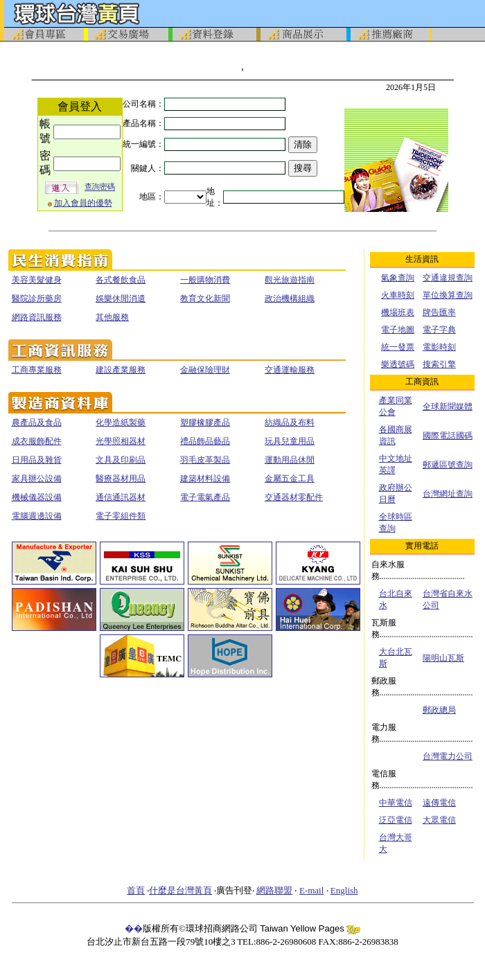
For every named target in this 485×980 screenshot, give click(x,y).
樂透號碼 (398, 364)
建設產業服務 (121, 370)
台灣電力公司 (448, 756)
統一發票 (398, 347)
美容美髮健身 (37, 280)
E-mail (311, 890)
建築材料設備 (205, 479)
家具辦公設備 (37, 479)
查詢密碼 (100, 187)
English (344, 890)
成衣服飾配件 (37, 441)
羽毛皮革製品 (205, 460)
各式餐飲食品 (121, 280)
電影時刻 (439, 347)
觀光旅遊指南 (290, 280)
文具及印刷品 (121, 460)
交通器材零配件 (294, 497)
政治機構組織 (290, 299)
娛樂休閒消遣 (121, 299)
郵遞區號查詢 (448, 465)
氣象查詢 (398, 278)
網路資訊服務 (37, 317)
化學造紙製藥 (121, 422)
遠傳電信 (439, 803)
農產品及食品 (37, 422)
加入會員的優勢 (83, 203)
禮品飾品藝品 (205, 441)
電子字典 (439, 330)
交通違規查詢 (448, 278)
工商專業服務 (37, 370)
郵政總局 (439, 710)
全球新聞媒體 (448, 407)
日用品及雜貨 (37, 460)
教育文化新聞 (205, 299)
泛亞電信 (396, 820)
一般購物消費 (205, 280)
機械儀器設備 (37, 497)
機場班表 (398, 312)
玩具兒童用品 (290, 441)
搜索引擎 (439, 364)
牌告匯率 (439, 312)
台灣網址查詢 (448, 494)
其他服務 (112, 317)
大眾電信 (439, 820)
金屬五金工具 (290, 479)
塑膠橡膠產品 (205, 422)
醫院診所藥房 (37, 299)
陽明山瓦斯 (443, 658)
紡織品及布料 (290, 422)
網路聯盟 (274, 890)
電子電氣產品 (205, 497)
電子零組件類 (121, 516)
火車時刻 (398, 295)
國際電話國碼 (448, 436)
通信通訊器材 (121, 497)
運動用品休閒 (290, 460)
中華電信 (396, 803)
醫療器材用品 (121, 479)
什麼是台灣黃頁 (180, 890)
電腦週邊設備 (37, 516)
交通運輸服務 (290, 370)
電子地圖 (398, 330)
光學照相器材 (121, 441)
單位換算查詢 (448, 295)
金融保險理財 (205, 370)
